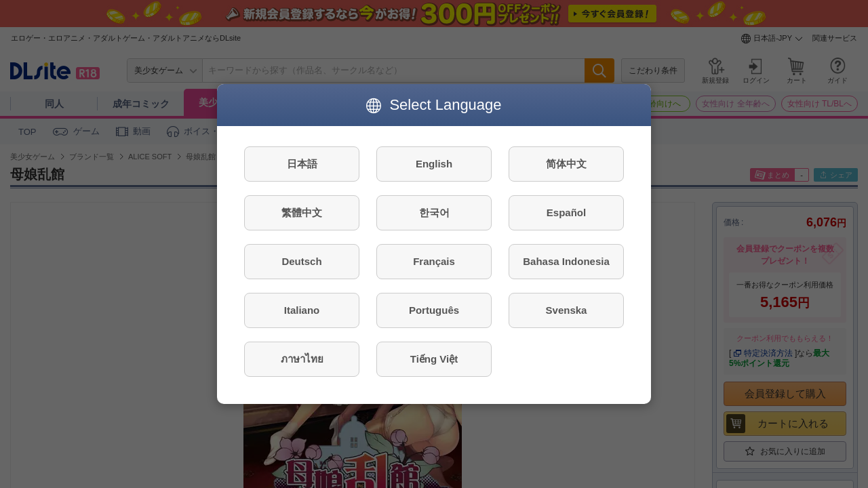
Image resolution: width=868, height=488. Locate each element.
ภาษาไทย (302, 359)
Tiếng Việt (434, 359)
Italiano (302, 310)
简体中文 (566, 164)
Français (434, 261)
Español (566, 212)
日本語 (302, 164)
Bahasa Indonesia (566, 261)
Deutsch (301, 261)
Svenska (567, 310)
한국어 (434, 212)
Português (434, 310)
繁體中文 (302, 212)
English (434, 164)
